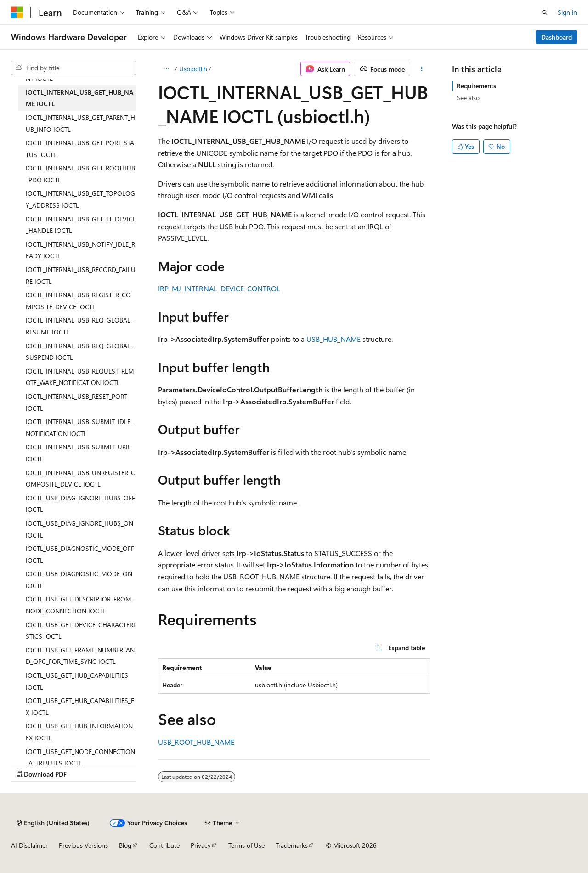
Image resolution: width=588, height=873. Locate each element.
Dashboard (557, 37)
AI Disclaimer (29, 845)
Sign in (567, 12)
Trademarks (292, 845)
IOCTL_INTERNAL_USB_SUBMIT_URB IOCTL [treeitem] (78, 453)
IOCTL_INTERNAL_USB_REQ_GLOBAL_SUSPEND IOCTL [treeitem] (79, 352)
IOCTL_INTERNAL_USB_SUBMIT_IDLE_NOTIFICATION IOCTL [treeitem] (79, 428)
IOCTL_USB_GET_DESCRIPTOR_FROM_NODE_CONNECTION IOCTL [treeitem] (80, 605)
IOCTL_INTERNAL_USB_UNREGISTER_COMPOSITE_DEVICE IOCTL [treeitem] (80, 479)
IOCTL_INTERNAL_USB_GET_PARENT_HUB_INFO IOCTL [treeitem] (80, 123)
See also (468, 98)
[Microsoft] (17, 12)
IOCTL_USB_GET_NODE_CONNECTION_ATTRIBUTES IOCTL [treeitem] (80, 757)
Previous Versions (83, 845)
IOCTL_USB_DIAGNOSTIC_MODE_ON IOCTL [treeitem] (79, 580)
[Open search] (545, 12)
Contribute (164, 845)
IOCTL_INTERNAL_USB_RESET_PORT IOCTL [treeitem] (76, 402)
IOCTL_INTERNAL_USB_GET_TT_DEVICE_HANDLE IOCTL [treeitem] (81, 225)
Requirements (476, 86)
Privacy (201, 845)
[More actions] (422, 69)
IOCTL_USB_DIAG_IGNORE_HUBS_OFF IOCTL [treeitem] (80, 504)
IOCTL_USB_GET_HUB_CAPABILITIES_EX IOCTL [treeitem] (80, 706)
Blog (125, 845)
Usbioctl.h (193, 69)
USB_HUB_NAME (334, 339)
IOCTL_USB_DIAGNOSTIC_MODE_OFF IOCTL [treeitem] (80, 554)
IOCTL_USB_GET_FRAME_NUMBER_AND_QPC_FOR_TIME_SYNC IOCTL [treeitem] (80, 656)
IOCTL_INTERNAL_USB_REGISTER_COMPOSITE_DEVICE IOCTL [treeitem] (78, 301)
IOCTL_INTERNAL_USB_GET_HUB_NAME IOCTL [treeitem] (79, 98)
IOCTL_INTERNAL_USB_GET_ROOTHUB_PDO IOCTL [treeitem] (80, 174)
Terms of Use (246, 845)
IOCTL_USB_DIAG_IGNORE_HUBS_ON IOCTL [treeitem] (79, 529)
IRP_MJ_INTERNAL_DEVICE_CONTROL (219, 288)
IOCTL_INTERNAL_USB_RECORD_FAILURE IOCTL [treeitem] (81, 275)
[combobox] (73, 68)
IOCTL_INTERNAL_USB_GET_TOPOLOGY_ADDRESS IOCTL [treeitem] (80, 199)
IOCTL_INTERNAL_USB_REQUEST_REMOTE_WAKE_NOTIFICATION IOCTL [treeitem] (80, 377)
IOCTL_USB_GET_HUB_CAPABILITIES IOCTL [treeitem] (77, 681)
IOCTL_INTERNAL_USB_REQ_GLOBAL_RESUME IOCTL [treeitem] (79, 326)
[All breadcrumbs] (166, 69)
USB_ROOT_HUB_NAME (196, 742)
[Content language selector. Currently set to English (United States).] (53, 823)
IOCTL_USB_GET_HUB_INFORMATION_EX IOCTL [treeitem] (81, 732)
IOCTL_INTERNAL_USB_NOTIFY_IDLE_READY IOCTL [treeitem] (80, 250)
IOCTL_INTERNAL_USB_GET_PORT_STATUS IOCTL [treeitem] (80, 149)
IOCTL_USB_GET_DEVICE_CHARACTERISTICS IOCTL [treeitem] (80, 631)
